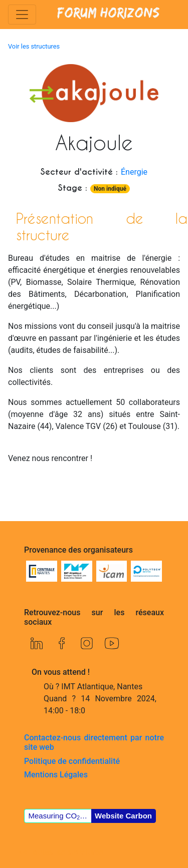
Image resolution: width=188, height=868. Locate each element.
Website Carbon (123, 816)
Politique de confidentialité (72, 761)
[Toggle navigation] (22, 15)
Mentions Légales (56, 775)
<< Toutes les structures (61, 852)
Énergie (134, 172)
